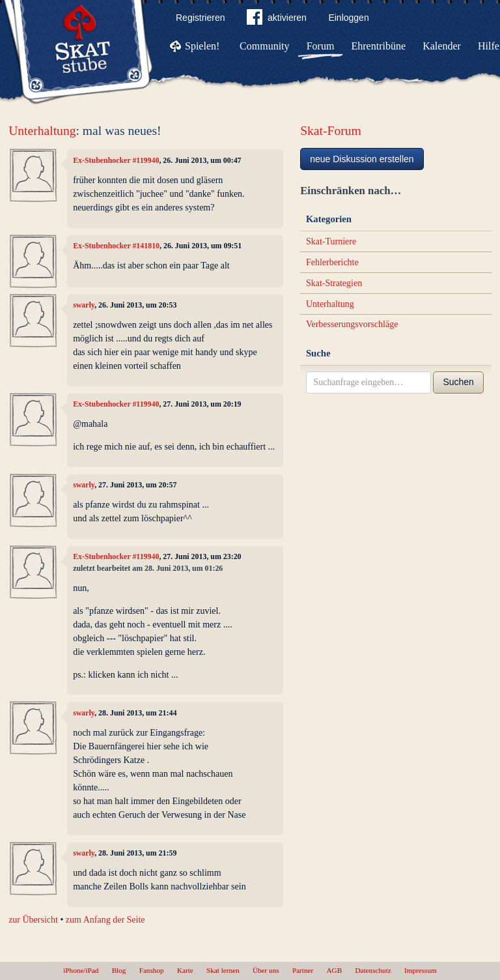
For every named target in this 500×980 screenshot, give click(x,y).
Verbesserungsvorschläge (352, 324)
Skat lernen (223, 970)
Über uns (266, 970)
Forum (321, 46)
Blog (119, 970)
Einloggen (348, 18)
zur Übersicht (33, 920)
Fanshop (152, 970)
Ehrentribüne (379, 46)
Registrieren (200, 18)
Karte (185, 970)
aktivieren (277, 20)
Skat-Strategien (334, 283)
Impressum (421, 970)
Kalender (442, 46)
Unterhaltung (42, 131)
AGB (335, 970)
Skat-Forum (331, 131)
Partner (303, 970)
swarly (84, 305)
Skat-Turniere (331, 241)
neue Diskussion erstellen (362, 159)
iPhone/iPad (81, 970)
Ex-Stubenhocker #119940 (116, 160)
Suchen (458, 382)
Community (264, 46)
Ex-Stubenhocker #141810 (116, 246)
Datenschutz (373, 970)
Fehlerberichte (332, 262)
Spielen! (202, 46)
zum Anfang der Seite (105, 920)
